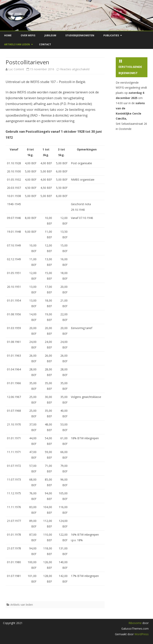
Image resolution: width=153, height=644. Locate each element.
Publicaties (111, 35)
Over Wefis (28, 35)
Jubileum (50, 35)
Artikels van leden (17, 44)
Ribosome (135, 623)
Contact (45, 44)
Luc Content (16, 69)
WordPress (141, 634)
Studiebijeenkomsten (80, 35)
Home (8, 35)
